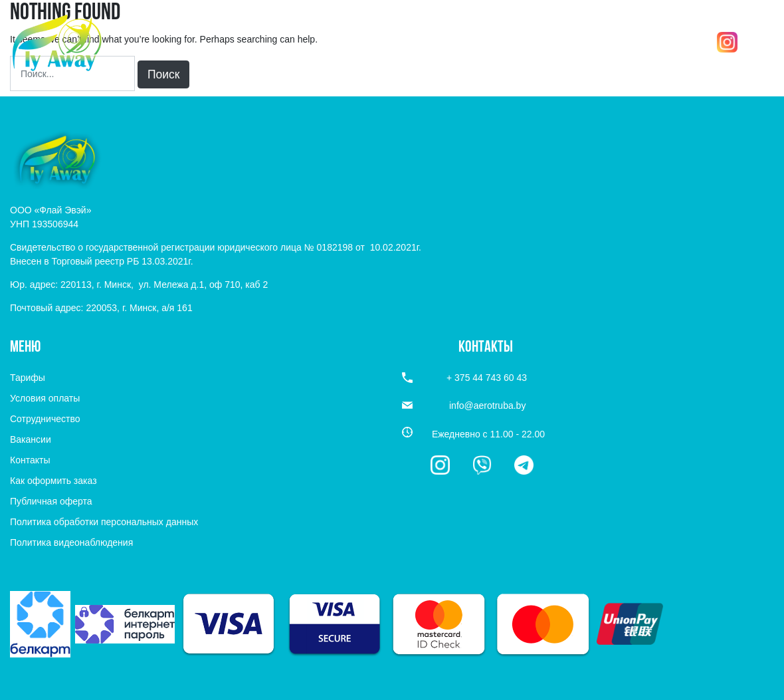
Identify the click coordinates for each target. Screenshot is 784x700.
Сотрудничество (45, 419)
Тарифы (28, 378)
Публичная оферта (51, 501)
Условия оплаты (45, 398)
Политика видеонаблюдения (71, 542)
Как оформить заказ (53, 481)
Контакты (30, 460)
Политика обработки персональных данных (104, 522)
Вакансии (31, 439)
